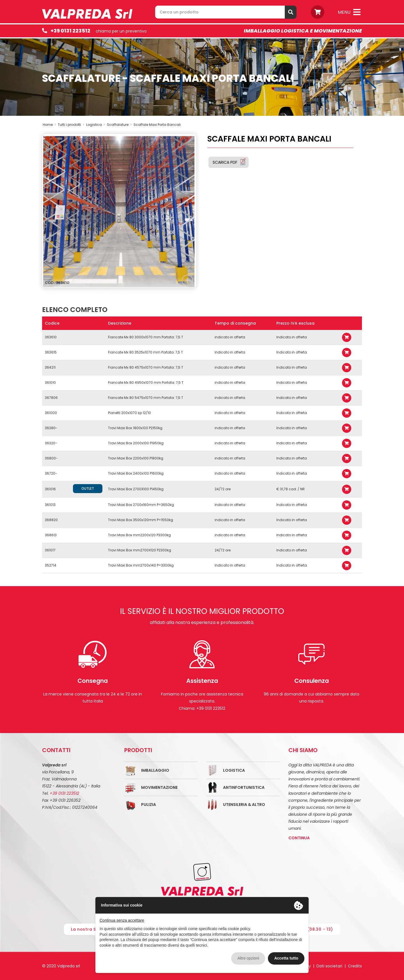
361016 (50, 489)
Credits (355, 966)
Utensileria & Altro (244, 805)
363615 (51, 352)
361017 (50, 550)
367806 (51, 398)
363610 (51, 337)
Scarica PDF (225, 162)
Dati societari (329, 966)
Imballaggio (155, 770)
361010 (50, 382)
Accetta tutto (286, 958)
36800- (51, 458)
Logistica (234, 770)
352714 (51, 565)
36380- (51, 428)
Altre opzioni (248, 958)
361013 (50, 505)
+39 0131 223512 (70, 31)
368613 (51, 535)
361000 (51, 413)
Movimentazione (159, 787)
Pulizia (149, 805)
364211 (50, 367)
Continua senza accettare (122, 920)
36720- (51, 473)
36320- (51, 443)
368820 (51, 520)
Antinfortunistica (244, 787)
